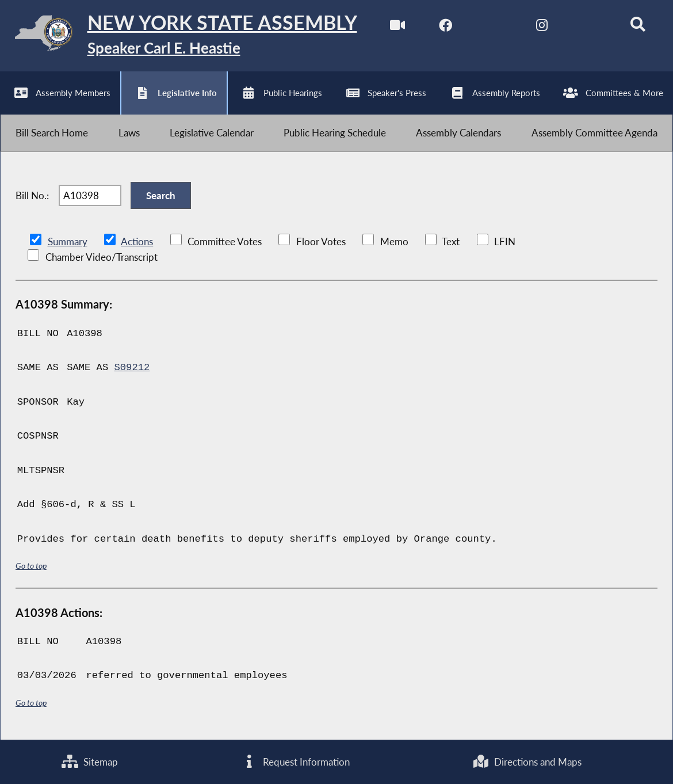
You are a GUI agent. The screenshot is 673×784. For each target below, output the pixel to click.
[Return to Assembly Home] (179, 36)
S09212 (132, 368)
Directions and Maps (527, 762)
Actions (137, 241)
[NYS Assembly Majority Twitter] (494, 28)
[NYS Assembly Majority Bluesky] (590, 28)
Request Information (295, 762)
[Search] (638, 28)
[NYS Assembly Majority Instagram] (542, 28)
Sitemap (90, 762)
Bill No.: (32, 195)
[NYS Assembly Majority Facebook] (446, 28)
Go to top (31, 566)
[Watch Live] (397, 28)
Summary (68, 241)
